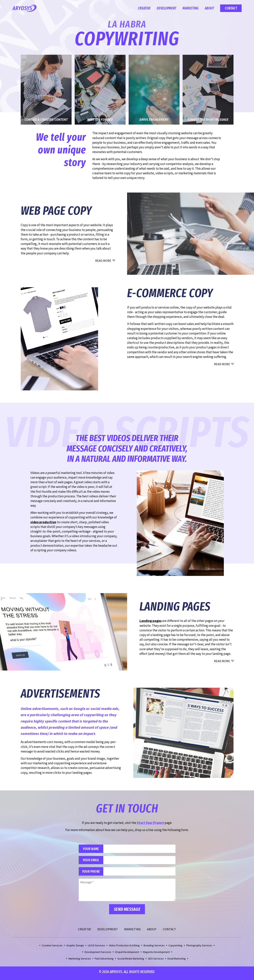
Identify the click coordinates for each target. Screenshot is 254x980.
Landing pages (151, 621)
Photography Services (199, 948)
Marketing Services (80, 961)
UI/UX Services (96, 948)
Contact (231, 8)
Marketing (190, 8)
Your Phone (92, 874)
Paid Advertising (104, 961)
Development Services (98, 955)
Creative (144, 8)
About (209, 8)
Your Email (92, 861)
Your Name (92, 849)
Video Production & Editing (124, 948)
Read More (103, 261)
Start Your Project (150, 823)
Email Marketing (177, 961)
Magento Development (156, 955)
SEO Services (156, 961)
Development (166, 8)
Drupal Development (127, 955)
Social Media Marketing (131, 961)
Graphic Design (75, 948)
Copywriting (175, 948)
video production (43, 522)
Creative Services (52, 948)
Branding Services (154, 948)
